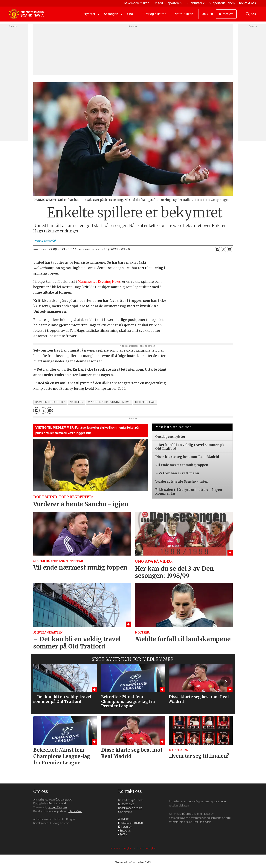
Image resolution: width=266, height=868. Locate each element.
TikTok (123, 835)
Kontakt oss (247, 3)
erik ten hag (145, 402)
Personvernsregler (121, 848)
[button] (225, 682)
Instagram (127, 827)
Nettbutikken (184, 14)
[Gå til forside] (26, 14)
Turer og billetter (154, 14)
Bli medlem (226, 14)
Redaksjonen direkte (130, 808)
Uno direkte (125, 812)
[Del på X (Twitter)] (224, 249)
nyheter (76, 402)
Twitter (125, 819)
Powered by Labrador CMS (133, 862)
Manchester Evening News (99, 282)
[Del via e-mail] (230, 249)
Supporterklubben (222, 3)
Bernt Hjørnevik (58, 804)
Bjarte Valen (75, 811)
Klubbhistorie (195, 3)
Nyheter (90, 14)
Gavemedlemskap (137, 3)
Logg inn (207, 14)
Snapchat (125, 831)
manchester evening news (109, 402)
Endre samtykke (147, 848)
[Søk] (248, 14)
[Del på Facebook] (218, 249)
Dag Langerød (64, 800)
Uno (130, 14)
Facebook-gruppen (132, 823)
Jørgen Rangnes (58, 808)
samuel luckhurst (50, 402)
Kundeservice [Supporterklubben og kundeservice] (126, 804)
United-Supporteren (168, 3)
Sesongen (111, 14)
